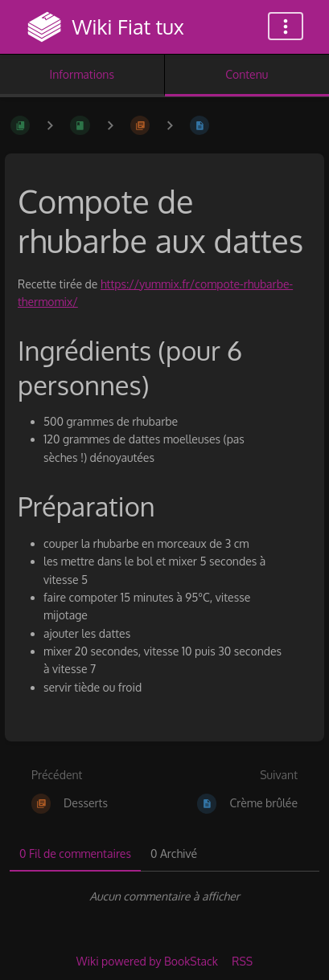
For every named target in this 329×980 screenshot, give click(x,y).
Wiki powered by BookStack (147, 961)
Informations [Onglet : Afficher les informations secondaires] (82, 74)
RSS (242, 961)
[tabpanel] (164, 896)
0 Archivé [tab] (174, 853)
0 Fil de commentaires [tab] (75, 853)
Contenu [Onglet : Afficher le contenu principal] (247, 74)
